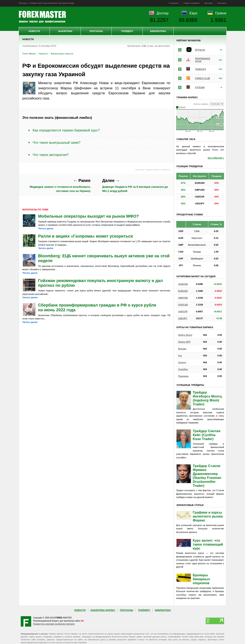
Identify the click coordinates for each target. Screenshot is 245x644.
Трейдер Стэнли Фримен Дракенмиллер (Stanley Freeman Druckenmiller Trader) (207, 476)
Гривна (221, 13)
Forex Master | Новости (42, 17)
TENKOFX (201, 69)
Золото (182, 362)
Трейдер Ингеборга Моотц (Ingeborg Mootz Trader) (207, 398)
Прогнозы (96, 31)
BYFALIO (200, 50)
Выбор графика (201, 104)
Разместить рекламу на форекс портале (54, 624)
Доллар (163, 13)
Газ (180, 356)
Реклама (208, 3)
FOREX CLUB (203, 78)
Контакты (222, 3)
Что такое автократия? (51, 155)
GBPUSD (183, 298)
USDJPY (183, 318)
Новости (34, 31)
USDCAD (183, 305)
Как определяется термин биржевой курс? (66, 130)
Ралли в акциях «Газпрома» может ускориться (86, 236)
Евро (194, 13)
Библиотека (158, 31)
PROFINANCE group (203, 60)
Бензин (182, 349)
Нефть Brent (185, 335)
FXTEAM (200, 87)
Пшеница (183, 376)
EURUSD (183, 291)
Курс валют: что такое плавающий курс (208, 544)
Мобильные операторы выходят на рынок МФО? (89, 216)
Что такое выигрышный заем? (56, 142)
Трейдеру (127, 31)
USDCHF (183, 312)
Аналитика (65, 31)
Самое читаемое (192, 3)
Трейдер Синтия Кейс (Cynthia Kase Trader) (206, 435)
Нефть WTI (184, 342)
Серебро (183, 369)
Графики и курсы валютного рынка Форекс (208, 516)
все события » (216, 158)
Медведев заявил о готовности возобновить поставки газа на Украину (60, 185)
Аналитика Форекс (103, 610)
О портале (174, 3)
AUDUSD (183, 284)
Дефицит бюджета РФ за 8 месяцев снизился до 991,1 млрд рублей (135, 185)
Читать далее (46, 228)
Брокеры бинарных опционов (201, 579)
